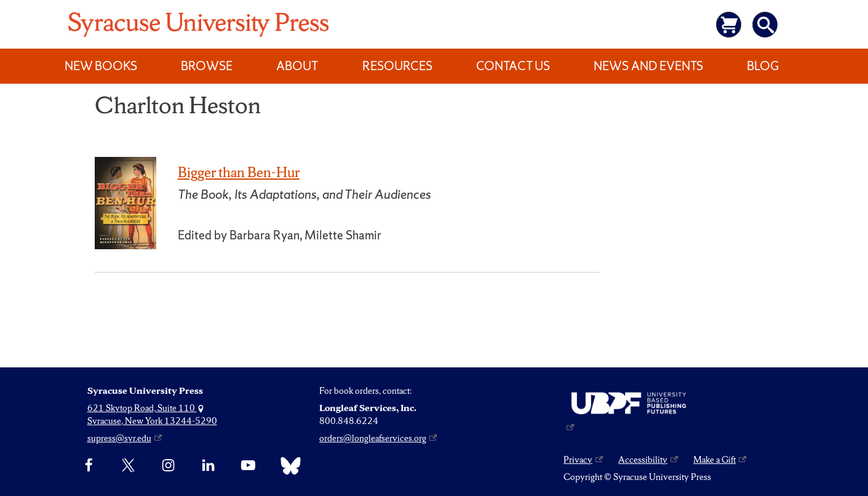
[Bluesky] (288, 466)
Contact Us (513, 66)
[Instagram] (168, 466)
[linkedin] (208, 466)
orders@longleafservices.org (373, 438)
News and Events (648, 66)
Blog (763, 66)
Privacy (578, 460)
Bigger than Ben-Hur (239, 172)
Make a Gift (715, 460)
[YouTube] (248, 466)
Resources (397, 66)
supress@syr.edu (119, 438)
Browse (207, 66)
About (297, 66)
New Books (101, 66)
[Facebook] (89, 466)
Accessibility (643, 460)
